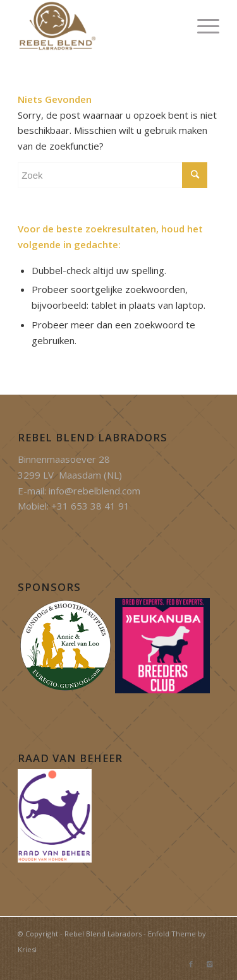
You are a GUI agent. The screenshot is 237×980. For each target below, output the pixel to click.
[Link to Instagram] (210, 964)
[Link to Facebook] (191, 964)
